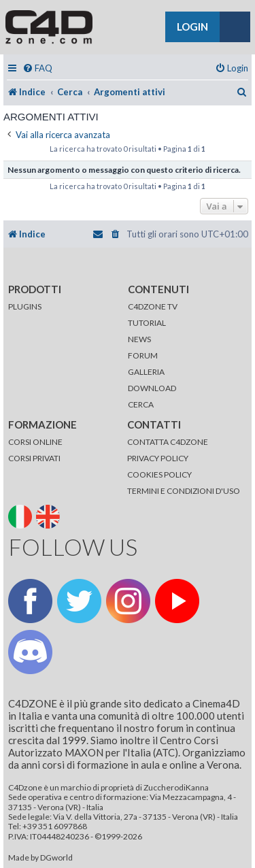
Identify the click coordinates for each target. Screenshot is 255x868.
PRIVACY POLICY (158, 458)
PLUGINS (25, 306)
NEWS (139, 339)
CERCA (141, 404)
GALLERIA (146, 372)
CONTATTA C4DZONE (168, 442)
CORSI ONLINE (35, 442)
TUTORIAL (147, 323)
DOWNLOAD (152, 388)
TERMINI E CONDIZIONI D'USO (184, 491)
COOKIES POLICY (159, 474)
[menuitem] (37, 68)
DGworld (56, 858)
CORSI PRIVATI (34, 458)
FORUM (143, 355)
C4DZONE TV (153, 306)
